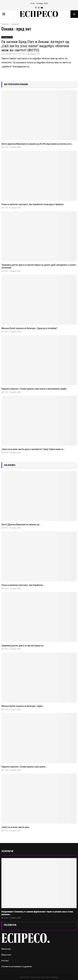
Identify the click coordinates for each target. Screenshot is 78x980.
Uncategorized (7, 37)
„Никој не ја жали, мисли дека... (16, 827)
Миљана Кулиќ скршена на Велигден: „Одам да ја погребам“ (29, 328)
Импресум (6, 949)
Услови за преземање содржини (17, 966)
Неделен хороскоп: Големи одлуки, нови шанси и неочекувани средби (34, 389)
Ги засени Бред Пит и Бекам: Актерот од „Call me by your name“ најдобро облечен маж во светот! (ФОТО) (35, 46)
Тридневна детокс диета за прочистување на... (23, 646)
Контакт (5, 961)
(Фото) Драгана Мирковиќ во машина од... (21, 524)
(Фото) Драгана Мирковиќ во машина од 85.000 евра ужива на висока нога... (37, 144)
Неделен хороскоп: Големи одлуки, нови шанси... (24, 767)
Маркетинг (6, 955)
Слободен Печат (11, 54)
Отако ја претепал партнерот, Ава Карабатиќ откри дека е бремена (32, 204)
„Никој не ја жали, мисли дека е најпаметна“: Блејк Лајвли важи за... (33, 449)
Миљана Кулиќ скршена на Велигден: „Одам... (23, 706)
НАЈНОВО (10, 465)
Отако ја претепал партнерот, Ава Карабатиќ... (23, 585)
